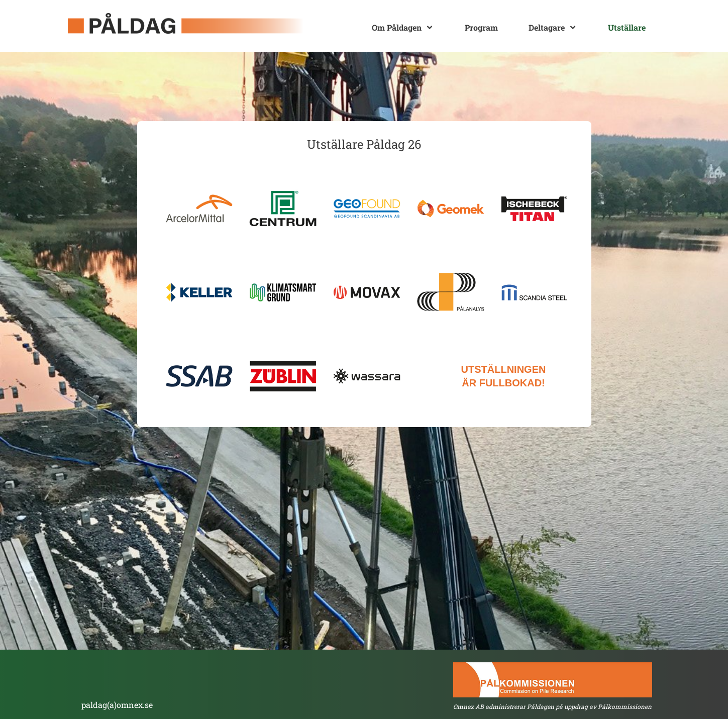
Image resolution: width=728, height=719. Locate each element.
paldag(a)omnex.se (117, 705)
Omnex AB (469, 706)
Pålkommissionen (625, 706)
